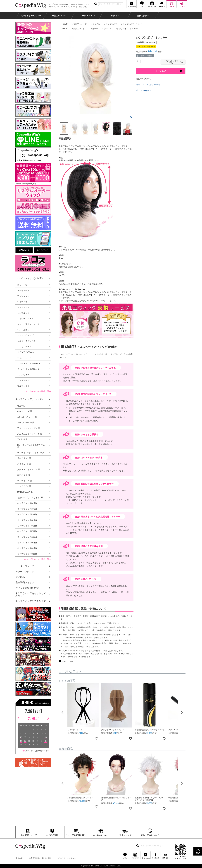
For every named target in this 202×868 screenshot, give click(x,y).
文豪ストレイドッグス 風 (29, 469)
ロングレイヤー (24, 380)
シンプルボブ (111, 24)
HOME (65, 24)
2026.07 (33, 718)
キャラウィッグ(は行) (27, 531)
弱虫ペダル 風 (24, 475)
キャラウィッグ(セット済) (29, 399)
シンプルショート (25, 313)
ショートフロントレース (28, 324)
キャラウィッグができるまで (31, 601)
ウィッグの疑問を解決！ (28, 588)
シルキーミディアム (26, 341)
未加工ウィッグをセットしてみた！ (31, 594)
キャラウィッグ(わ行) (27, 554)
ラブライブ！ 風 (25, 481)
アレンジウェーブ (25, 335)
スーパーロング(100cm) (28, 369)
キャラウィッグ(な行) (27, 526)
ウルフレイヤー (24, 386)
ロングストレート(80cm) (29, 363)
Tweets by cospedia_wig (26, 184)
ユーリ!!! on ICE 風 (26, 423)
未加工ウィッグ (80, 24)
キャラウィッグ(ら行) (27, 548)
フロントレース (24, 358)
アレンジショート (25, 296)
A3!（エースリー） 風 (27, 417)
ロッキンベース (24, 347)
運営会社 (19, 858)
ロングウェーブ (24, 375)
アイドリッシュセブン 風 (29, 428)
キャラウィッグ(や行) (27, 542)
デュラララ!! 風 (24, 486)
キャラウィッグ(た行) (27, 520)
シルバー (108, 29)
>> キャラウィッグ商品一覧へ (38, 559)
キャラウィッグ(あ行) (27, 503)
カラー (95, 29)
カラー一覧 (22, 285)
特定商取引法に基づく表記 (40, 858)
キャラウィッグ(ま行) (27, 537)
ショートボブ (23, 302)
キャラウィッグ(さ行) (27, 514)
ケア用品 (20, 577)
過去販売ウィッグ (25, 582)
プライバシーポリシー (67, 858)
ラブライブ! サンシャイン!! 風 (31, 453)
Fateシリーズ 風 (25, 411)
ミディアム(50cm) (25, 352)
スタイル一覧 (23, 290)
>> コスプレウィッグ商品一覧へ (37, 391)
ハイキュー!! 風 (24, 464)
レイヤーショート (25, 319)
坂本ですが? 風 (24, 458)
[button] (62, 712)
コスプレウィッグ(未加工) (29, 278)
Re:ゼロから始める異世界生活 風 (31, 446)
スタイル (96, 24)
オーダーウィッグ (25, 566)
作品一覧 (21, 406)
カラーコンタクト (25, 571)
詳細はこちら (67, 661)
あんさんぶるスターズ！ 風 (30, 434)
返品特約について (143, 79)
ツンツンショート (25, 307)
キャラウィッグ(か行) (27, 509)
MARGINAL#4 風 (25, 492)
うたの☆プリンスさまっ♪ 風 (30, 498)
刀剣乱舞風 (22, 439)
